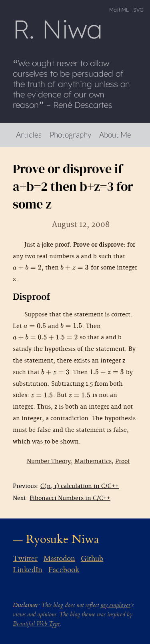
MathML (119, 10)
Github (92, 559)
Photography (70, 135)
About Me (115, 135)
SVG (138, 10)
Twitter (25, 559)
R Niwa (58, 29)
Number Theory (49, 461)
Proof (123, 461)
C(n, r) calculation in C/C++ (80, 486)
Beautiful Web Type (36, 624)
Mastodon (59, 559)
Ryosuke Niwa (63, 539)
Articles (29, 135)
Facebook (64, 570)
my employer (115, 605)
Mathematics (93, 461)
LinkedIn (28, 570)
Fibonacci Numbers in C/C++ (70, 498)
